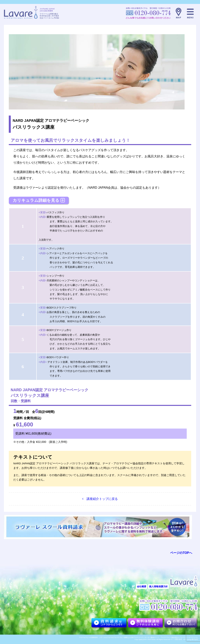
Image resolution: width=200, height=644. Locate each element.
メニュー (190, 13)
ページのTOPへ (181, 553)
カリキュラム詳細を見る (39, 200)
